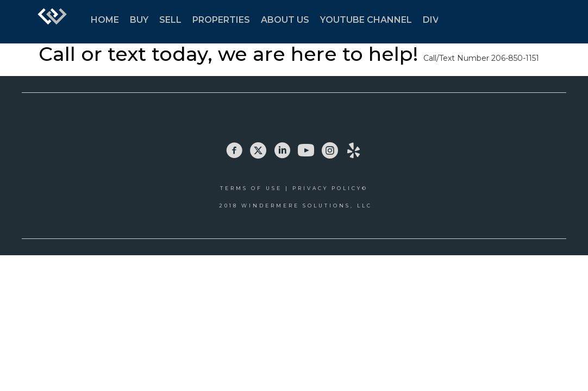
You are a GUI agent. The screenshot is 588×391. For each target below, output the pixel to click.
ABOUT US (285, 20)
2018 (230, 206)
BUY (139, 20)
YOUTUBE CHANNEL (366, 20)
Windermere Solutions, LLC (307, 206)
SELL (170, 20)
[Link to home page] (52, 22)
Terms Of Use (251, 188)
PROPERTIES (221, 20)
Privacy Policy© (330, 188)
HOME (105, 20)
